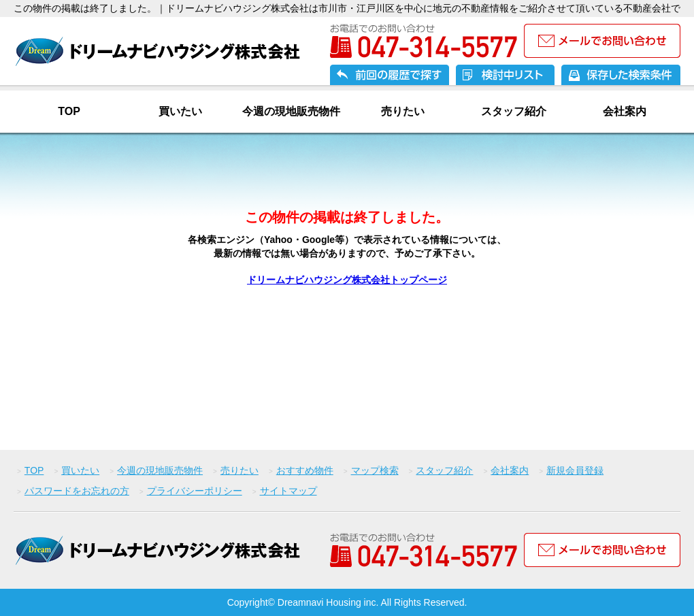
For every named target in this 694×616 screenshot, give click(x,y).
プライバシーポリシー (195, 491)
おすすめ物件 (305, 470)
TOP (69, 111)
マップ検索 (375, 470)
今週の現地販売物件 (291, 111)
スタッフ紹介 (514, 111)
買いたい (180, 111)
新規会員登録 (575, 470)
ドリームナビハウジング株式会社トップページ (347, 280)
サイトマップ (288, 491)
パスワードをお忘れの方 (77, 491)
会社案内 (625, 111)
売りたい (403, 111)
